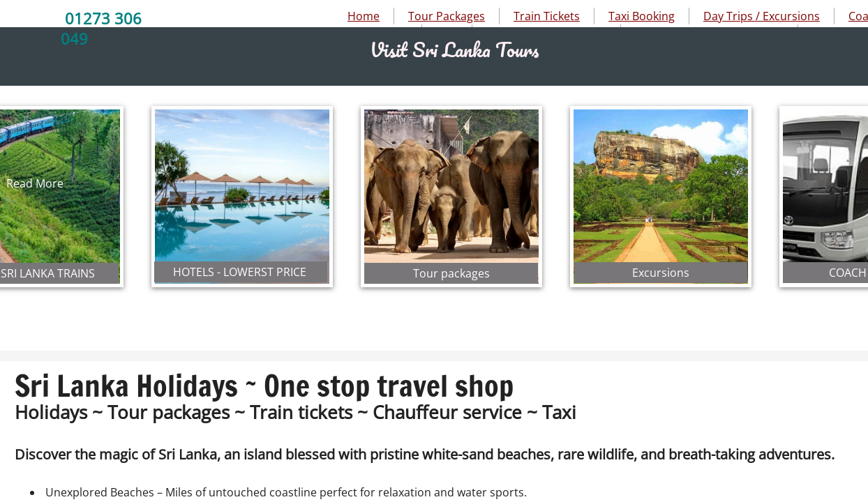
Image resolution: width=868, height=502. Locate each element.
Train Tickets (547, 16)
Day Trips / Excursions (762, 16)
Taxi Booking (642, 16)
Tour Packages (447, 16)
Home (364, 16)
